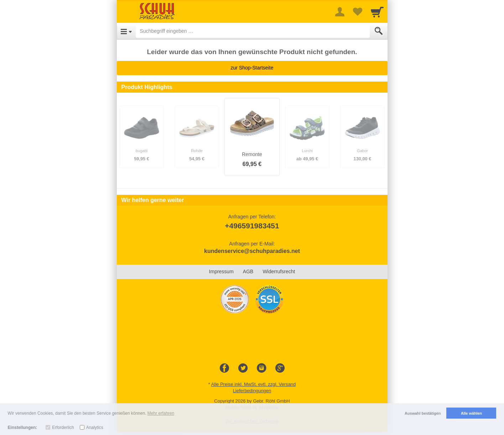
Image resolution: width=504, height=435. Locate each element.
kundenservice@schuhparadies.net (252, 251)
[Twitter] (243, 368)
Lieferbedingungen (252, 391)
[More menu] (340, 12)
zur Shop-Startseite (252, 68)
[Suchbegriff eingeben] (253, 31)
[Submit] (379, 31)
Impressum (221, 271)
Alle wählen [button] (471, 413)
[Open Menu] (126, 31)
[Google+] (280, 368)
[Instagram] (261, 368)
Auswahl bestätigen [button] (423, 413)
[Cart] (377, 12)
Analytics (95, 428)
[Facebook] (224, 368)
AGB (248, 271)
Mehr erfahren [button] (161, 413)
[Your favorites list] (358, 12)
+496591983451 (252, 226)
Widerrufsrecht (279, 271)
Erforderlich (63, 428)
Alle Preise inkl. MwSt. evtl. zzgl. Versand (254, 384)
